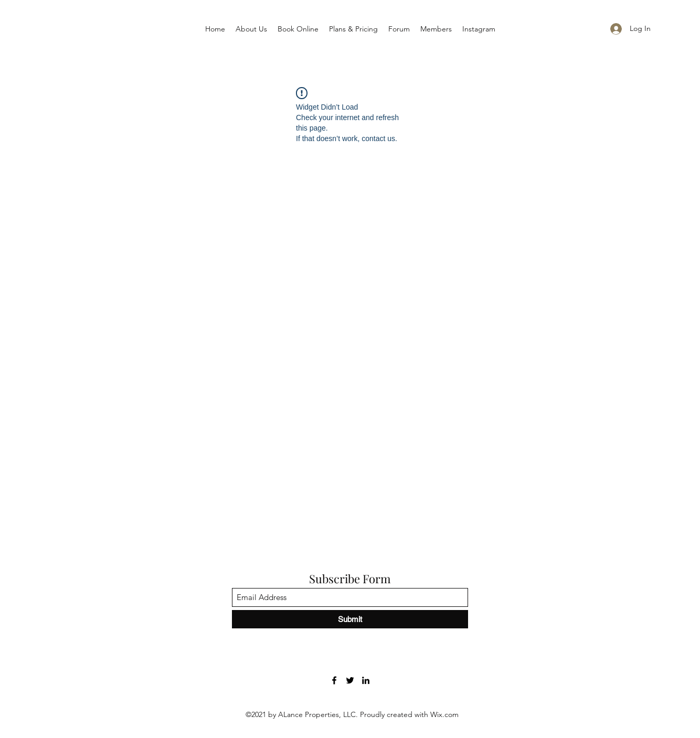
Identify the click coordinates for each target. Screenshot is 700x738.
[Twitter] (350, 680)
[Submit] (350, 619)
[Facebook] (334, 680)
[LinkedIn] (366, 680)
